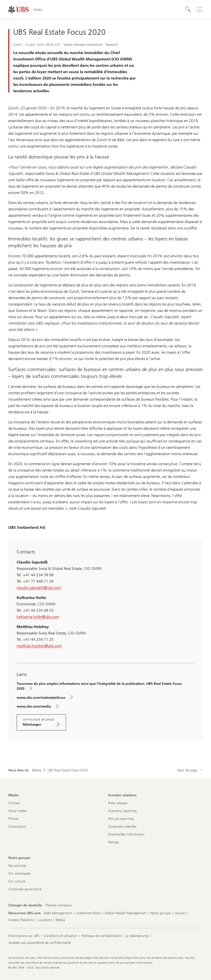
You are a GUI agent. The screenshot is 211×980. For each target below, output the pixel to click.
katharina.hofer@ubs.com (38, 617)
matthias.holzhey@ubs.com (39, 646)
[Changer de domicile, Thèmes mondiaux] (58, 905)
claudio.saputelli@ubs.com (39, 588)
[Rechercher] (188, 10)
